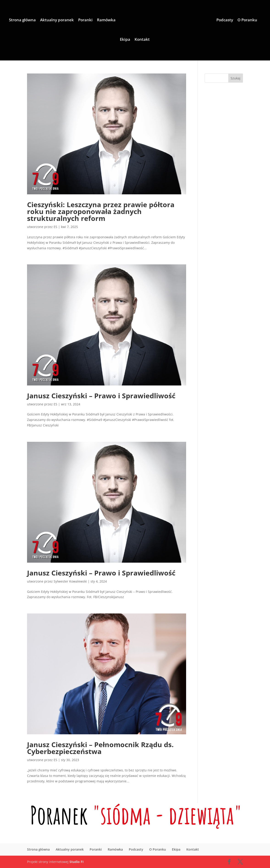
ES (55, 227)
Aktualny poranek (57, 20)
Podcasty (225, 20)
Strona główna (22, 20)
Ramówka (106, 20)
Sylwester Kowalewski (70, 581)
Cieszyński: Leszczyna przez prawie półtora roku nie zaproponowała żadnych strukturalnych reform (101, 211)
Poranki (85, 20)
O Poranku (247, 20)
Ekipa (125, 40)
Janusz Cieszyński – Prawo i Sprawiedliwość (101, 396)
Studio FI (77, 862)
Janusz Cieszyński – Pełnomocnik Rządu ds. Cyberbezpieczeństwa (100, 748)
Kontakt (142, 40)
